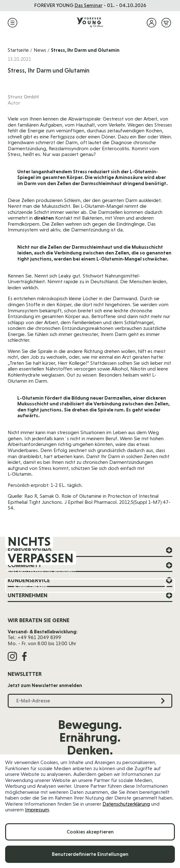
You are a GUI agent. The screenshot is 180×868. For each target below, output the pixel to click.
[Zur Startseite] (90, 23)
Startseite (18, 50)
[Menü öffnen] (12, 23)
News (40, 50)
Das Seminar (89, 5)
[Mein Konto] (151, 23)
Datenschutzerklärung (126, 804)
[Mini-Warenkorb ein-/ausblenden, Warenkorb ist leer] (166, 23)
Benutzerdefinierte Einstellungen (90, 854)
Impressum (37, 810)
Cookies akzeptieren (90, 832)
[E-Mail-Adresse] (90, 586)
